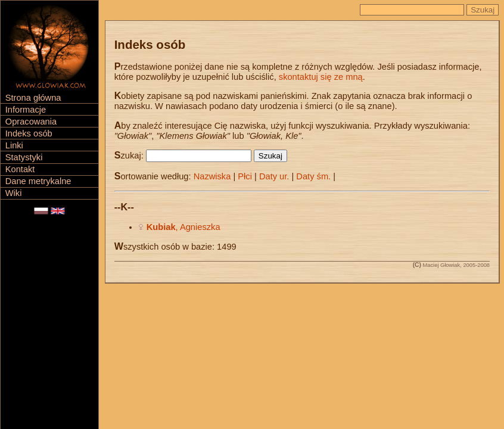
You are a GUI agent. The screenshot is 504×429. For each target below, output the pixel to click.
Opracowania (31, 122)
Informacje (26, 110)
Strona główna (33, 98)
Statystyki (24, 157)
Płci (245, 176)
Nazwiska (212, 176)
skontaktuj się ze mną (321, 77)
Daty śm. (313, 176)
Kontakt (20, 169)
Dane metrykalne (38, 181)
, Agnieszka (183, 227)
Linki (14, 145)
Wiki (14, 193)
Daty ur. (274, 176)
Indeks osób (29, 133)
